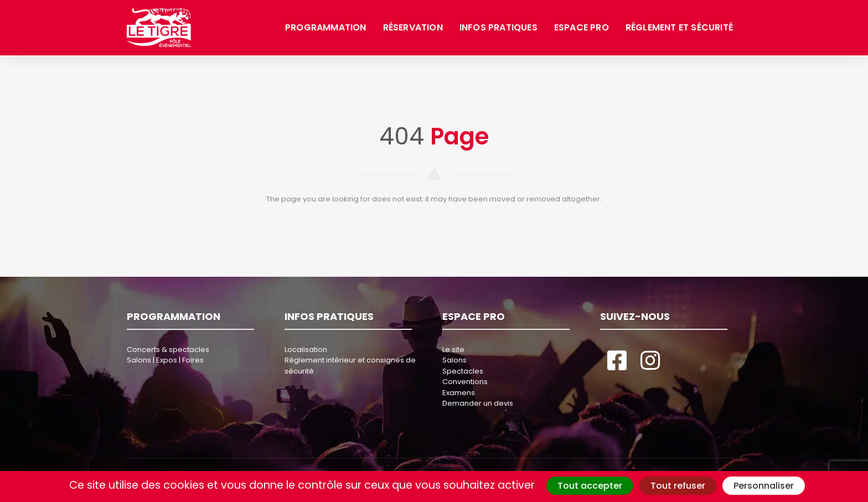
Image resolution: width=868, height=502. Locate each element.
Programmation (326, 27)
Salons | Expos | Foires (165, 360)
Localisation (306, 350)
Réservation (413, 27)
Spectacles (463, 371)
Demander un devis (478, 403)
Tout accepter (590, 486)
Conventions (465, 382)
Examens (459, 393)
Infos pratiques (498, 27)
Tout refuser (678, 486)
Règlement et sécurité (679, 27)
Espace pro (582, 27)
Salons (454, 360)
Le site (453, 350)
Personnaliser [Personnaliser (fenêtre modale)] (764, 486)
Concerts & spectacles (168, 350)
